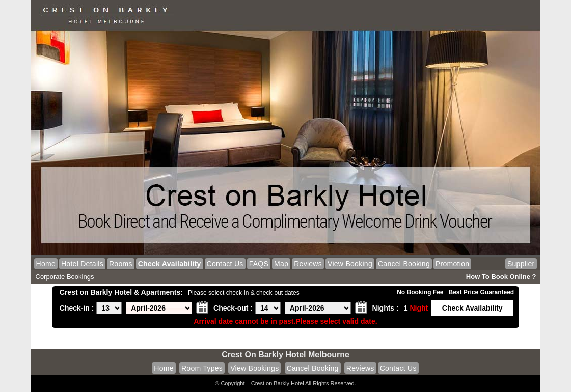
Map (281, 264)
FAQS (259, 264)
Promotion (452, 264)
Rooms (121, 264)
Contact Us (225, 264)
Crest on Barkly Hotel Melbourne (285, 355)
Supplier (521, 264)
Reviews (308, 264)
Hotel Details (82, 264)
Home (46, 264)
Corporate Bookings (65, 277)
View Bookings (254, 368)
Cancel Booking (404, 264)
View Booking (350, 264)
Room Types (202, 368)
